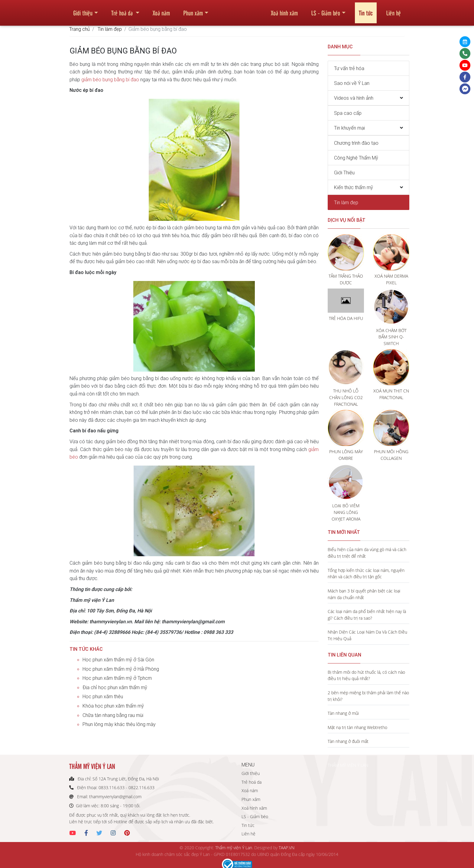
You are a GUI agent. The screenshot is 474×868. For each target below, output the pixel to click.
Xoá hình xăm (284, 10)
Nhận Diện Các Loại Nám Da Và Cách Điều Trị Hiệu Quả (367, 635)
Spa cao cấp (348, 113)
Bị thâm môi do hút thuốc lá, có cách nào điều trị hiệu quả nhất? (366, 675)
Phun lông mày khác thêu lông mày (119, 724)
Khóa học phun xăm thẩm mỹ (113, 706)
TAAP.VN (287, 848)
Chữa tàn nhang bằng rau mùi (113, 715)
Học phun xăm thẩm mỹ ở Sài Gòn (118, 660)
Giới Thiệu (344, 173)
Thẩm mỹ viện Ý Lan (234, 848)
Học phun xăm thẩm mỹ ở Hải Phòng (121, 669)
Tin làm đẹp (110, 29)
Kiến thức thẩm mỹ (354, 187)
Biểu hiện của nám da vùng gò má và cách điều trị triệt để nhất (367, 553)
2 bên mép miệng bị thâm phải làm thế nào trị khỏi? (368, 696)
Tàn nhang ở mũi (343, 713)
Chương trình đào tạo (356, 143)
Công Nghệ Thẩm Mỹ (356, 158)
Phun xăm (193, 10)
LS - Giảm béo (326, 10)
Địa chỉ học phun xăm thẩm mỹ (115, 687)
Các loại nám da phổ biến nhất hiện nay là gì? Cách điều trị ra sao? (367, 615)
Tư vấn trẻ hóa (349, 68)
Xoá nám (161, 10)
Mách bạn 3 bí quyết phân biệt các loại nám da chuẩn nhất (364, 594)
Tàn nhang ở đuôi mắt (348, 741)
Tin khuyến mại (349, 128)
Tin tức (366, 10)
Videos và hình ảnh (354, 98)
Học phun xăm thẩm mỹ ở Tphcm (117, 678)
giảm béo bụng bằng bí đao (110, 79)
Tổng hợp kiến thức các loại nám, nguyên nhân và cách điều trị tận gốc (366, 574)
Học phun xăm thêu (103, 696)
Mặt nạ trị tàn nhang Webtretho (357, 727)
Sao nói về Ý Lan (352, 83)
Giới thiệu (83, 10)
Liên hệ (393, 10)
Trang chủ (80, 29)
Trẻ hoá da (123, 10)
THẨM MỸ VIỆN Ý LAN (348, 765)
